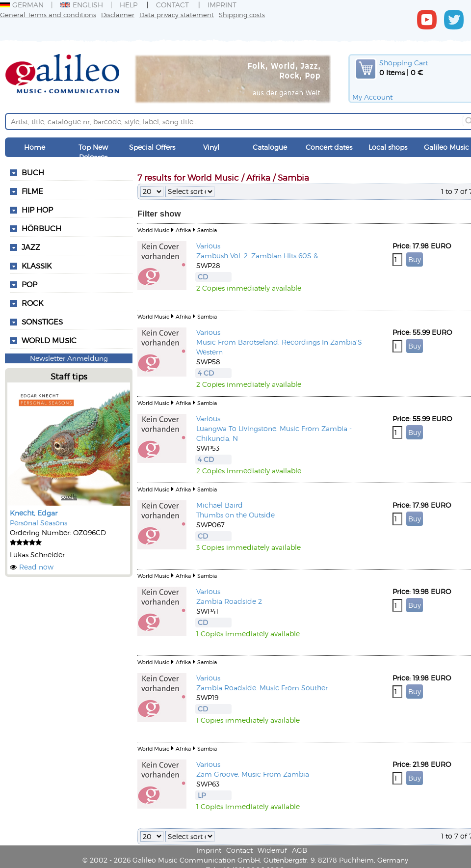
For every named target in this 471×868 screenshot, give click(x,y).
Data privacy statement (177, 14)
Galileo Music (446, 147)
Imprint (222, 5)
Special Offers (152, 147)
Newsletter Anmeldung (69, 358)
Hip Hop (37, 210)
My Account (372, 97)
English (82, 5)
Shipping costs (242, 14)
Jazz (31, 247)
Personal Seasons (39, 523)
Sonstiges (42, 322)
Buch (33, 172)
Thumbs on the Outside (235, 515)
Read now (36, 567)
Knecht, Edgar (34, 513)
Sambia (207, 230)
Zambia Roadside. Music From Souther (262, 688)
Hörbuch (41, 228)
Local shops (388, 147)
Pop (29, 284)
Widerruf (272, 850)
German (22, 5)
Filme (32, 191)
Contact (172, 5)
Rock (32, 303)
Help (129, 5)
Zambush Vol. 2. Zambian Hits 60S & (257, 256)
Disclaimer (118, 14)
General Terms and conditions (48, 14)
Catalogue (270, 147)
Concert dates (329, 147)
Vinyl (211, 147)
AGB (300, 850)
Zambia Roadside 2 (229, 601)
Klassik (37, 266)
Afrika (183, 230)
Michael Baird (220, 505)
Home (35, 147)
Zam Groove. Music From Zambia (253, 774)
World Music (49, 340)
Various (208, 246)
